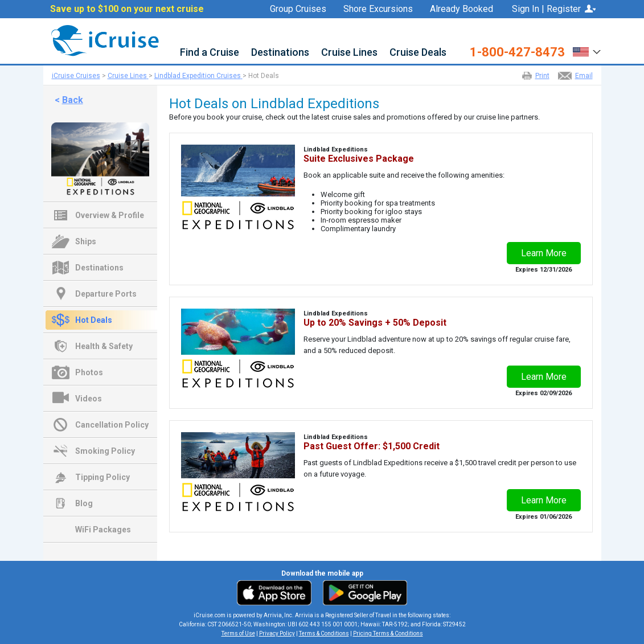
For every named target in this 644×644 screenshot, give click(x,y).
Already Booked (462, 9)
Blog (84, 503)
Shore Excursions (378, 9)
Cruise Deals (418, 53)
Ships (86, 241)
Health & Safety (104, 346)
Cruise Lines (349, 53)
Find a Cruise (210, 53)
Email (584, 76)
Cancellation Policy (112, 425)
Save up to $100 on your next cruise (127, 9)
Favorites (469, 23)
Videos (89, 399)
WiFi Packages (103, 530)
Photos (89, 372)
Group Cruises (298, 9)
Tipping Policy (102, 477)
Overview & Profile (110, 215)
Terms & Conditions (324, 633)
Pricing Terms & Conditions (388, 633)
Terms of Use (238, 633)
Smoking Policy (105, 451)
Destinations (280, 53)
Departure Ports (106, 294)
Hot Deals (94, 320)
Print (542, 76)
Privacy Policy (277, 633)
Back (73, 100)
